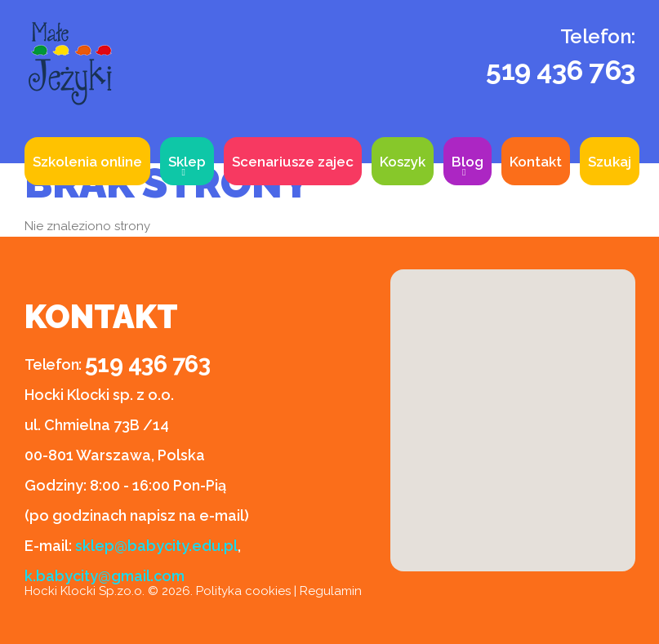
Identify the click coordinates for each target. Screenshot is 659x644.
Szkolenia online (87, 162)
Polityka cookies (243, 591)
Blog (468, 162)
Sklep (187, 162)
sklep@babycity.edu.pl (156, 546)
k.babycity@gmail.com (105, 576)
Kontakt (536, 162)
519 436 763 (561, 70)
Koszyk (403, 162)
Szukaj (610, 162)
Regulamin (331, 591)
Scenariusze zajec (293, 162)
